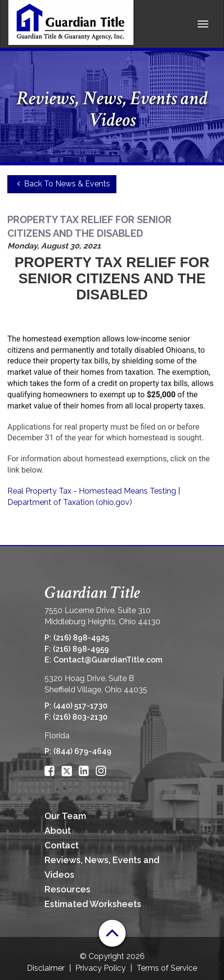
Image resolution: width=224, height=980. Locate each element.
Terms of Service (167, 968)
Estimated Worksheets (93, 904)
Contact (62, 845)
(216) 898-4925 (81, 638)
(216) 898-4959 (81, 649)
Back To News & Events (62, 184)
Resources (67, 889)
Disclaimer (46, 968)
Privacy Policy (101, 968)
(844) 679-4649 (82, 751)
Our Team (65, 816)
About (58, 831)
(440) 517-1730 (80, 706)
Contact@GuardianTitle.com (108, 660)
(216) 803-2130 (80, 717)
